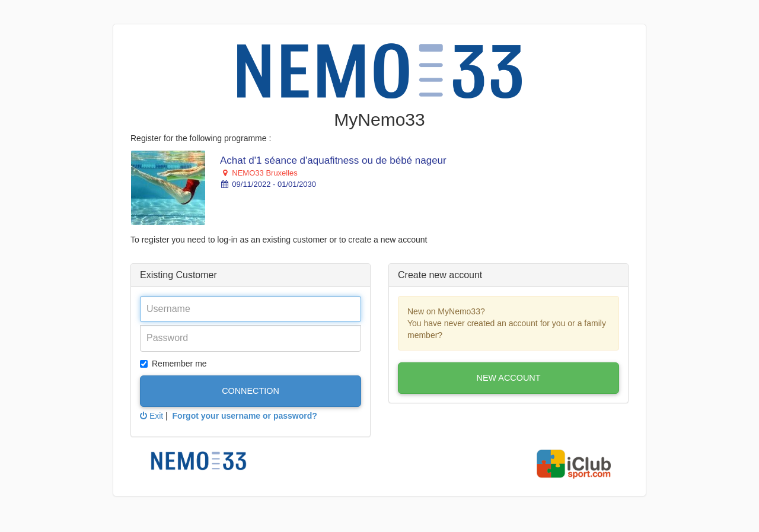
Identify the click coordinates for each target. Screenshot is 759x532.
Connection (251, 391)
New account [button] (509, 378)
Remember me (173, 364)
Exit (152, 416)
